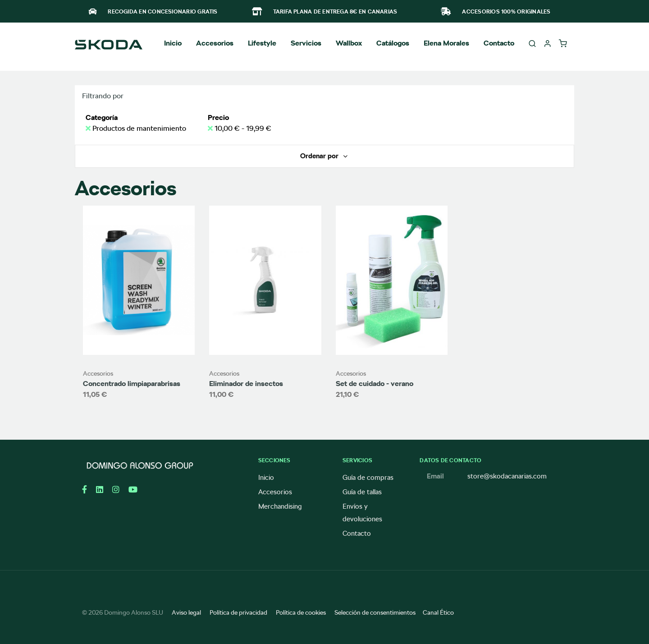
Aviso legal (186, 612)
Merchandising (280, 506)
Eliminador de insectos (246, 384)
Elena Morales (446, 43)
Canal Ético (438, 612)
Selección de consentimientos (375, 612)
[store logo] (109, 46)
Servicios (306, 43)
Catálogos (393, 43)
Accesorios (98, 373)
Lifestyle (262, 43)
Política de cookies (301, 612)
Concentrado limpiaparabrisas (132, 384)
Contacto (499, 43)
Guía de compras (368, 478)
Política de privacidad (238, 612)
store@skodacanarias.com (507, 476)
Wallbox (349, 43)
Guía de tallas (362, 492)
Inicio (173, 43)
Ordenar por (320, 156)
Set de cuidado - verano (375, 384)
